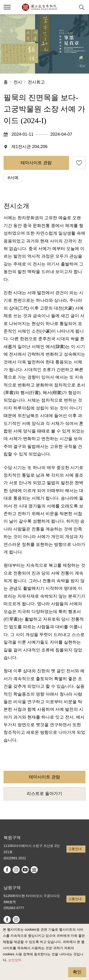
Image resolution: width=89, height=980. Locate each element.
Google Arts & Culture (34, 870)
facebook (7, 870)
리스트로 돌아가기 (44, 794)
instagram (16, 870)
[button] (70, 7)
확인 (77, 972)
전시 (18, 82)
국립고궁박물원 (39, 7)
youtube (25, 870)
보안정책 (15, 960)
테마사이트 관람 (36, 163)
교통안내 (75, 849)
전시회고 (36, 82)
